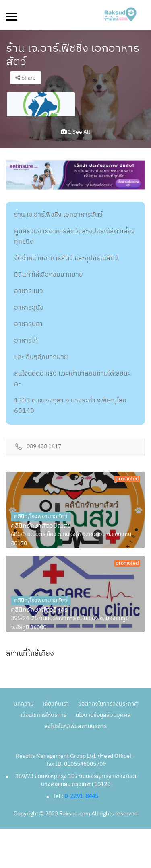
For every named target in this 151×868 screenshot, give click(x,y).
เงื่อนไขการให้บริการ (43, 715)
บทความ (24, 704)
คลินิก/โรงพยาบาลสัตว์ (41, 516)
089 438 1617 (44, 447)
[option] (41, 104)
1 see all (75, 132)
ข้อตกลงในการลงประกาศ (108, 704)
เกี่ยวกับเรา (56, 704)
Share (26, 78)
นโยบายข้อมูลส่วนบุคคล (103, 715)
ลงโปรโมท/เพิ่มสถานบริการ (75, 726)
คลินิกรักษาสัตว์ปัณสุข (41, 526)
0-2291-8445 (81, 796)
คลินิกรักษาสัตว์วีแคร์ (39, 610)
